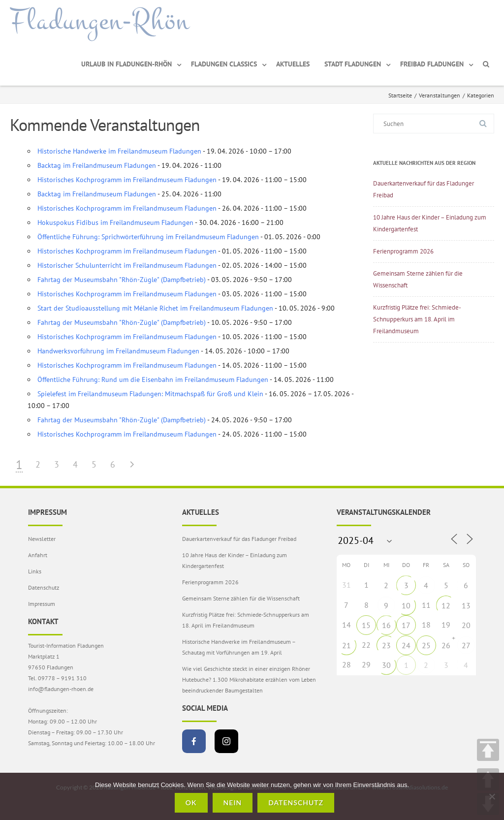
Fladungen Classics (224, 64)
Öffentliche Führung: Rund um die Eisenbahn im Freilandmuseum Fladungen (153, 379)
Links (35, 571)
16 (386, 625)
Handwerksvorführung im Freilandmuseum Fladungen (118, 351)
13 (466, 605)
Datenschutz (44, 587)
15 (366, 625)
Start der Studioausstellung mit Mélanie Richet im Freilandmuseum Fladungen (155, 308)
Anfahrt (38, 555)
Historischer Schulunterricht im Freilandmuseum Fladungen (127, 265)
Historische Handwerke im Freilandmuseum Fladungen (119, 151)
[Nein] (492, 796)
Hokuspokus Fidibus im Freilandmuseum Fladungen (115, 222)
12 (446, 605)
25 (426, 645)
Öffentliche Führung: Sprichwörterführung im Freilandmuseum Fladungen (148, 237)
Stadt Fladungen (353, 64)
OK (191, 803)
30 (386, 665)
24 (406, 645)
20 (466, 625)
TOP (488, 750)
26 (446, 645)
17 (406, 625)
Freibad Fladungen (432, 64)
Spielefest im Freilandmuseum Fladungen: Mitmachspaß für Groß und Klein (150, 394)
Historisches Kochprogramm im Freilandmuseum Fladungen (127, 180)
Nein (233, 803)
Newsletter (42, 539)
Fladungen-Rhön (100, 21)
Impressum (42, 604)
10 (406, 605)
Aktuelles (293, 64)
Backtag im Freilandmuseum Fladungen (97, 165)
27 (466, 645)
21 (346, 645)
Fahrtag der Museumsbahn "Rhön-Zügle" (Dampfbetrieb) (122, 280)
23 (386, 645)
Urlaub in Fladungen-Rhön (126, 64)
